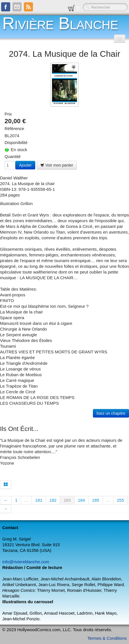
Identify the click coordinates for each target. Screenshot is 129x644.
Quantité (13, 156)
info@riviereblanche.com (26, 562)
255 (121, 500)
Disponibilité (16, 142)
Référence (14, 128)
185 (96, 500)
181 (39, 500)
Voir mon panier (57, 165)
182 (53, 500)
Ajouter (25, 165)
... (26, 500)
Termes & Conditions (107, 638)
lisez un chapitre (111, 413)
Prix (8, 114)
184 (81, 500)
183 (67, 500)
